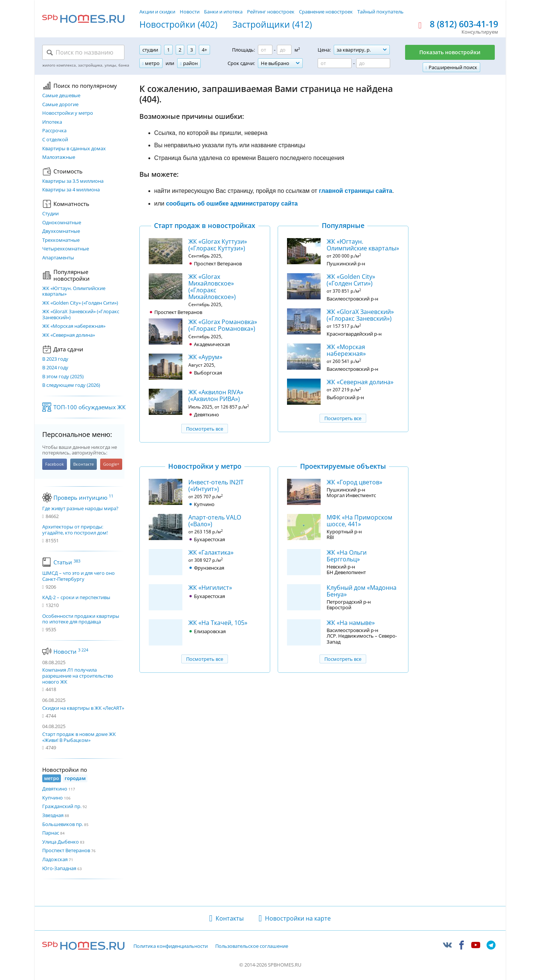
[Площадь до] (284, 50)
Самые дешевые (61, 96)
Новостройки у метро (68, 113)
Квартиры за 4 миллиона (71, 190)
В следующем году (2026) (71, 385)
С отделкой (55, 140)
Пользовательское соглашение (252, 946)
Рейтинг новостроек (271, 12)
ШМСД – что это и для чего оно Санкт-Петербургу (78, 576)
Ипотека (52, 122)
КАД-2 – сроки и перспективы (76, 598)
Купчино (53, 798)
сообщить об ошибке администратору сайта (232, 204)
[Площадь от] (265, 50)
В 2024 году (55, 368)
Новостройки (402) (178, 25)
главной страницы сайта (355, 191)
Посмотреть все (205, 429)
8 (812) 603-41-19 (464, 24)
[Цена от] (335, 63)
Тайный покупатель (380, 12)
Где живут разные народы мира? (80, 509)
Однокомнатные (62, 223)
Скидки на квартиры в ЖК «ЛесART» (83, 708)
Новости (190, 12)
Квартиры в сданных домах (74, 149)
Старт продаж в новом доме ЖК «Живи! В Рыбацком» (79, 737)
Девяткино (55, 789)
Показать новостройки (450, 52)
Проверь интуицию (83, 497)
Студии (50, 214)
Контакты (230, 918)
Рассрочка (54, 131)
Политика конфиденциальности (171, 946)
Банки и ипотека (223, 12)
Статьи (67, 562)
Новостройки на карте (298, 918)
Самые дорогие (60, 105)
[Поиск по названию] (83, 52)
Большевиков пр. (63, 824)
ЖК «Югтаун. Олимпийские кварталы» (74, 291)
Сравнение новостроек (326, 12)
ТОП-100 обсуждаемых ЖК (90, 407)
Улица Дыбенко (61, 842)
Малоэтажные (59, 157)
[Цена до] (373, 63)
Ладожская (55, 859)
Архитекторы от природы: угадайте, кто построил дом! (75, 530)
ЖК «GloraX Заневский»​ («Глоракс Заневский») (81, 315)
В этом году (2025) (63, 377)
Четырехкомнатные (66, 249)
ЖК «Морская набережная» (74, 326)
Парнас (51, 833)
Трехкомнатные (61, 240)
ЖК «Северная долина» (69, 335)
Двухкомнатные (61, 231)
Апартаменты (58, 258)
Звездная (53, 815)
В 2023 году (55, 359)
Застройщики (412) (272, 25)
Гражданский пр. (62, 806)
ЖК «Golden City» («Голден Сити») (80, 303)
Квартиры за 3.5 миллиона (73, 181)
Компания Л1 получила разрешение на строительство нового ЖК (78, 676)
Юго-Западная (59, 868)
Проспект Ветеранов (66, 850)
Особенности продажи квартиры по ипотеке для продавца (81, 619)
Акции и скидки (157, 12)
